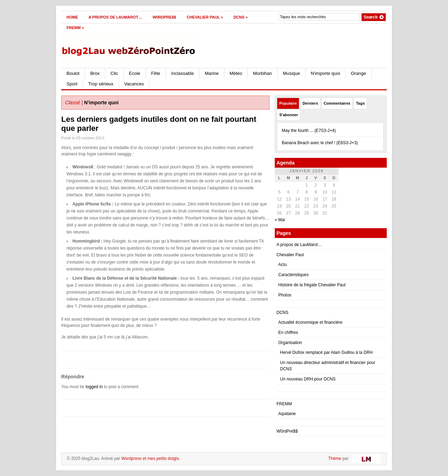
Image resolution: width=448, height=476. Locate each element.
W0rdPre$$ (164, 17)
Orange (359, 73)
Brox (95, 73)
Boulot (73, 73)
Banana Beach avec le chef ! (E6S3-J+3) (320, 143)
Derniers (310, 103)
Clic (114, 73)
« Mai (280, 220)
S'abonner (289, 115)
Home (72, 17)
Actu (282, 265)
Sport (72, 84)
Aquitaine (287, 414)
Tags (360, 103)
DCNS (240, 17)
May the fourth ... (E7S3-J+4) (309, 131)
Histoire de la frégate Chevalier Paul (312, 285)
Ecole (135, 73)
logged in (94, 387)
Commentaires (337, 103)
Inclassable (183, 73)
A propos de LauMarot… (115, 17)
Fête (156, 73)
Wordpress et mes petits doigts (150, 458)
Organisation (290, 343)
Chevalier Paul (205, 17)
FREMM (75, 28)
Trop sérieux (101, 84)
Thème (335, 458)
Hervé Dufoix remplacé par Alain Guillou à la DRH (326, 352)
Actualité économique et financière (310, 322)
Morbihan (262, 73)
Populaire (288, 103)
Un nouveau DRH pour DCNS (308, 379)
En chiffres (288, 332)
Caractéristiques (293, 275)
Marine (212, 73)
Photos (285, 295)
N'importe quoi (325, 73)
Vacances (134, 84)
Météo (236, 73)
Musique (291, 73)
